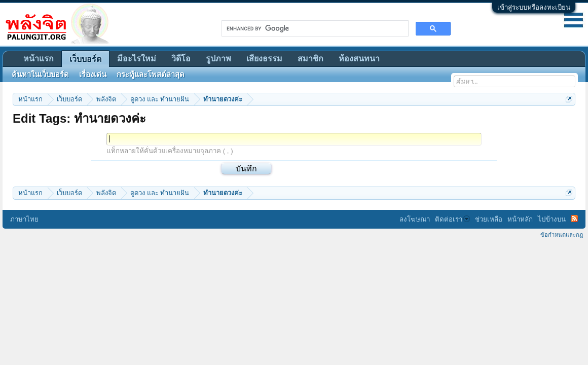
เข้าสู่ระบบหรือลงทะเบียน (534, 7)
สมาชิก (310, 59)
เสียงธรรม (264, 59)
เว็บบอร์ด (85, 59)
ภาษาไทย (24, 219)
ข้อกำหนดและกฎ (562, 235)
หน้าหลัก (520, 219)
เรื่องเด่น (93, 75)
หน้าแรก (39, 59)
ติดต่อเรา (452, 219)
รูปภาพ (218, 59)
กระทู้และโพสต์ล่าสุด (151, 75)
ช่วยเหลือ (489, 219)
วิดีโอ (181, 59)
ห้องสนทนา (359, 59)
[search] (314, 28)
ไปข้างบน (552, 219)
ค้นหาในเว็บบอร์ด (40, 75)
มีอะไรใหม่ (137, 59)
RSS (574, 218)
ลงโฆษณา (415, 219)
